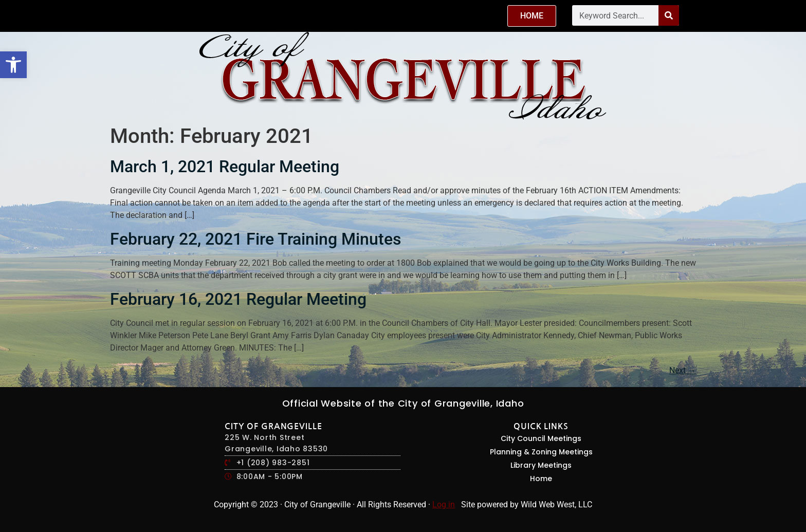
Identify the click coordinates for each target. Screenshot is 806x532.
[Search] (669, 15)
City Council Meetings (541, 438)
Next (683, 370)
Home (541, 479)
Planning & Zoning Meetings (541, 452)
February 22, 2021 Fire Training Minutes (255, 239)
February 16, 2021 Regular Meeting (238, 299)
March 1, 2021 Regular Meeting (225, 167)
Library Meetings (541, 465)
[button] (13, 65)
